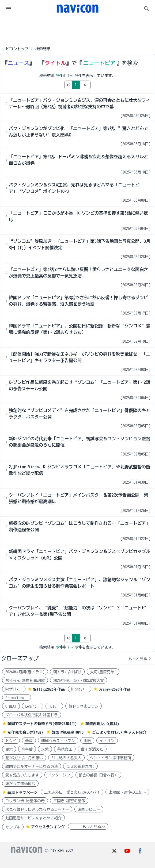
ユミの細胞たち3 (80, 766)
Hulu (54, 706)
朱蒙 (45, 749)
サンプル (13, 827)
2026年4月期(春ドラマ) (25, 672)
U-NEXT (11, 706)
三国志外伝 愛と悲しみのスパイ (72, 792)
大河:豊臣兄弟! (103, 672)
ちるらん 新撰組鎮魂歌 (25, 681)
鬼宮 (9, 749)
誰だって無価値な (20, 784)
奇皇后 (27, 749)
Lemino (33, 706)
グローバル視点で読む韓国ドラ (32, 715)
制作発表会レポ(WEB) (25, 732)
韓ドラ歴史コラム (84, 706)
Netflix (14, 689)
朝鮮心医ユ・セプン (58, 741)
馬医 (87, 741)
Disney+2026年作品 (115, 689)
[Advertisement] (78, 31)
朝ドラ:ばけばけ (67, 672)
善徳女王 (65, 749)
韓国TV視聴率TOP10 (68, 732)
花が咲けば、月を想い (24, 758)
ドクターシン (59, 775)
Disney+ (80, 689)
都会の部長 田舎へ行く (98, 775)
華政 (29, 741)
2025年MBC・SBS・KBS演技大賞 (79, 681)
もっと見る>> (88, 827)
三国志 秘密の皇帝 (69, 801)
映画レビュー (89, 809)
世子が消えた (92, 749)
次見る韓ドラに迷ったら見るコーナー (37, 809)
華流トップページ (22, 793)
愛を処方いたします (22, 775)
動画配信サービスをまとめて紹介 (33, 818)
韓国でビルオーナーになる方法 (32, 766)
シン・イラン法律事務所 (111, 758)
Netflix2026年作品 (49, 689)
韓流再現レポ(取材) (102, 724)
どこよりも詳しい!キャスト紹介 (119, 732)
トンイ (11, 741)
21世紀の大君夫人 (66, 758)
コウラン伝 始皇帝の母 (25, 801)
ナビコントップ (15, 49)
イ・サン (107, 741)
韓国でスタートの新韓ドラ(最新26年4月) (42, 724)
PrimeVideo (17, 698)
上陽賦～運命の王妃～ (127, 792)
